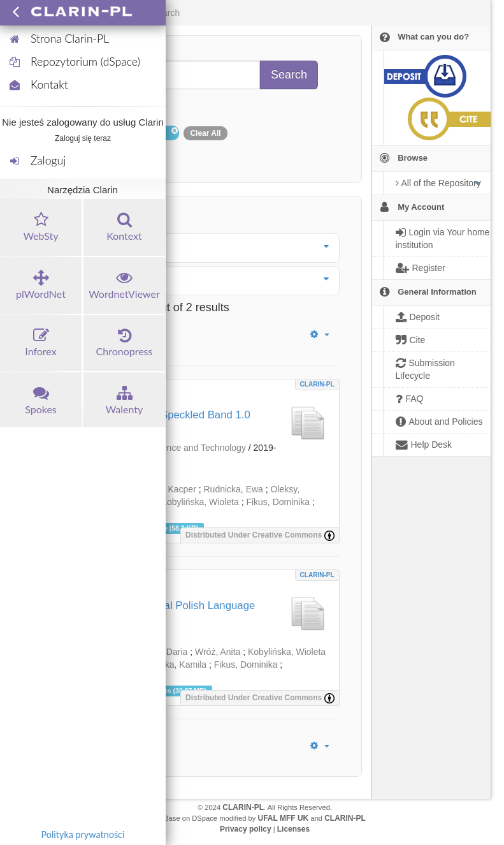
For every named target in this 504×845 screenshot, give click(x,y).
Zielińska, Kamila (173, 665)
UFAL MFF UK (284, 818)
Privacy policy (246, 829)
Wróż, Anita (218, 652)
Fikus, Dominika (278, 502)
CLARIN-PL (317, 384)
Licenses (293, 829)
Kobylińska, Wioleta (200, 502)
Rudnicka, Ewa (234, 489)
